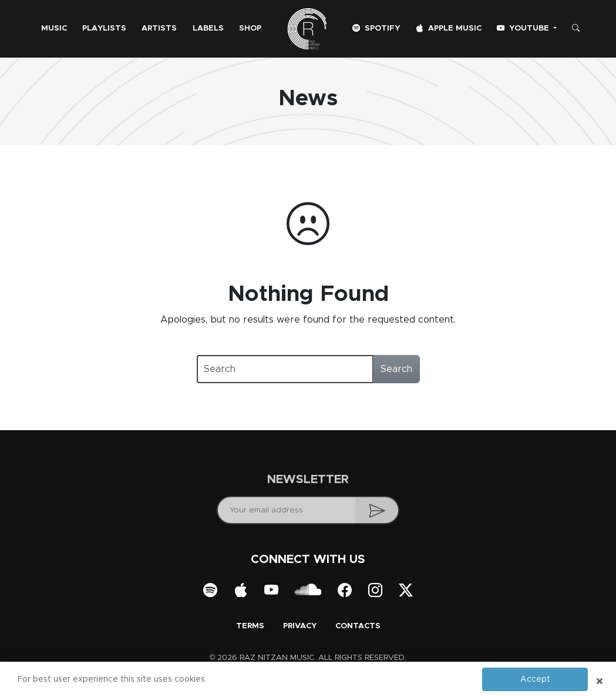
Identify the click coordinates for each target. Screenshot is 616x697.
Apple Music (449, 29)
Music (54, 29)
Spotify (376, 29)
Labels (208, 29)
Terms (250, 626)
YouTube (524, 29)
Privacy (300, 626)
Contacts (358, 626)
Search (396, 369)
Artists (159, 29)
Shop (250, 29)
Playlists (104, 29)
